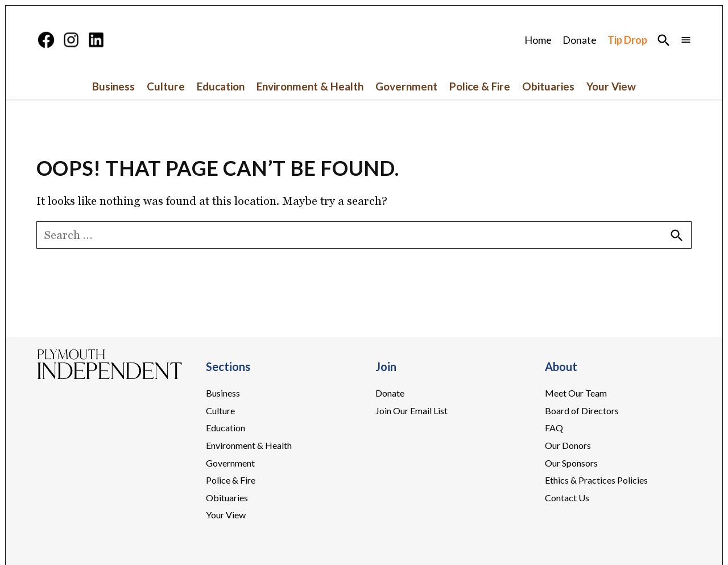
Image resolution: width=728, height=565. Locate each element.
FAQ (554, 428)
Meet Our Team (576, 393)
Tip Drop (627, 40)
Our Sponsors (571, 463)
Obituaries (548, 86)
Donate (580, 40)
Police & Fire (480, 86)
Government (406, 86)
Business (113, 86)
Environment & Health (310, 86)
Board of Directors (582, 411)
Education (221, 86)
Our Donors (568, 445)
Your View (611, 86)
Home (538, 40)
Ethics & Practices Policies (596, 480)
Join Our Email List (411, 411)
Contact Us (567, 498)
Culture (166, 86)
